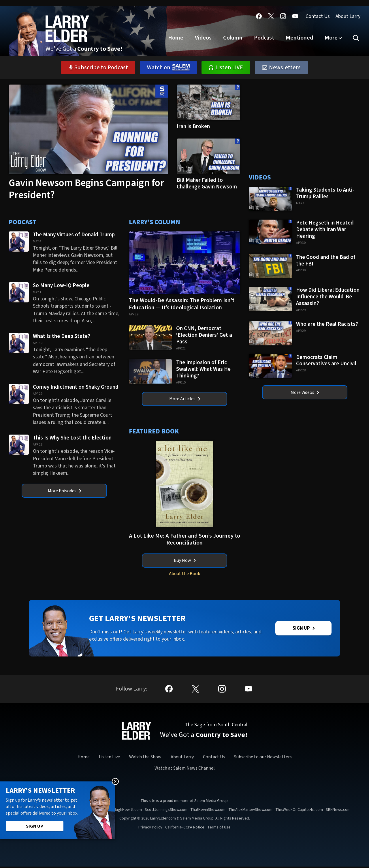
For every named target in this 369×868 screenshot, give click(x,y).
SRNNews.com (338, 811)
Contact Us (318, 16)
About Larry (348, 16)
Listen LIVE (226, 68)
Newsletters (281, 68)
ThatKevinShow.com (208, 811)
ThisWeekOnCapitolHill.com (299, 811)
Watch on (168, 68)
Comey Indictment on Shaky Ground (76, 387)
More (331, 38)
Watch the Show (145, 758)
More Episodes (65, 491)
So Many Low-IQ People (61, 285)
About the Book (184, 574)
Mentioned (299, 38)
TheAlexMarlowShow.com (250, 811)
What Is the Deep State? (62, 336)
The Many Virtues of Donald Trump (74, 235)
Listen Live (109, 758)
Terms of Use (219, 829)
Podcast (264, 38)
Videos (203, 38)
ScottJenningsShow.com (166, 811)
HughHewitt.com (128, 811)
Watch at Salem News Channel (185, 770)
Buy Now (185, 561)
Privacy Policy (150, 829)
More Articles (185, 399)
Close (115, 781)
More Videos (305, 392)
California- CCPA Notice (185, 829)
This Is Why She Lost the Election (73, 438)
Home (176, 38)
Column (233, 38)
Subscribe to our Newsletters (263, 758)
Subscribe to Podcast (98, 68)
